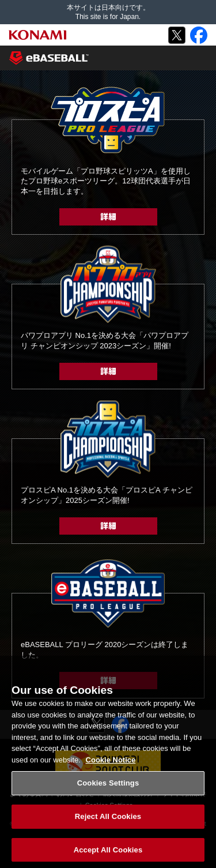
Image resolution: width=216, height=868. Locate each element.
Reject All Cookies (108, 820)
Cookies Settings (108, 787)
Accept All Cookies (108, 853)
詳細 (108, 217)
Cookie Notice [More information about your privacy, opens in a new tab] (111, 763)
